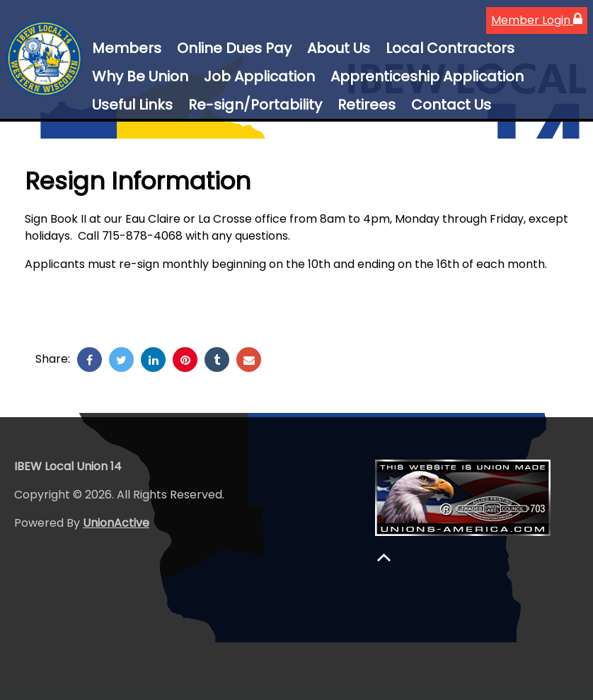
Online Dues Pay (234, 48)
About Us (339, 48)
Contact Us (451, 105)
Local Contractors (450, 48)
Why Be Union (140, 76)
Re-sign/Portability (255, 105)
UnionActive (116, 523)
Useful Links (132, 105)
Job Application (259, 76)
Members (127, 48)
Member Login (537, 20)
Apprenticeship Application (427, 76)
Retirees (367, 105)
